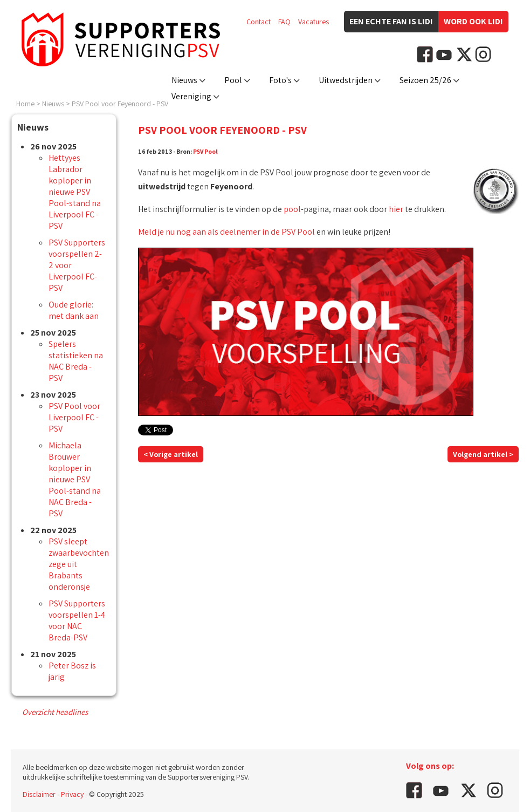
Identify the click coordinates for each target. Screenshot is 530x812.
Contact (259, 22)
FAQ (284, 22)
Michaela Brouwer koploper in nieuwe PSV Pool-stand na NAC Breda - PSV (75, 479)
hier (396, 209)
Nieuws (184, 80)
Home (25, 104)
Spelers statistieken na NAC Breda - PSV (76, 361)
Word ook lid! (473, 21)
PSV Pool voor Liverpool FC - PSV (74, 417)
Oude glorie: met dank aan (74, 310)
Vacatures (314, 22)
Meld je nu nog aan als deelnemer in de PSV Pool (226, 232)
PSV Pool (205, 151)
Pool (233, 80)
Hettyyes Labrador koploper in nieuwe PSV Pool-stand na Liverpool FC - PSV (75, 192)
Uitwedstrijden (346, 80)
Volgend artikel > (483, 454)
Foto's (280, 80)
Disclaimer (39, 794)
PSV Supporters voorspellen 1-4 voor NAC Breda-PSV (77, 620)
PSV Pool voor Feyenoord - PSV (120, 104)
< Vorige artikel (171, 454)
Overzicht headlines (55, 712)
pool (292, 209)
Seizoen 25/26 (425, 80)
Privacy (72, 794)
